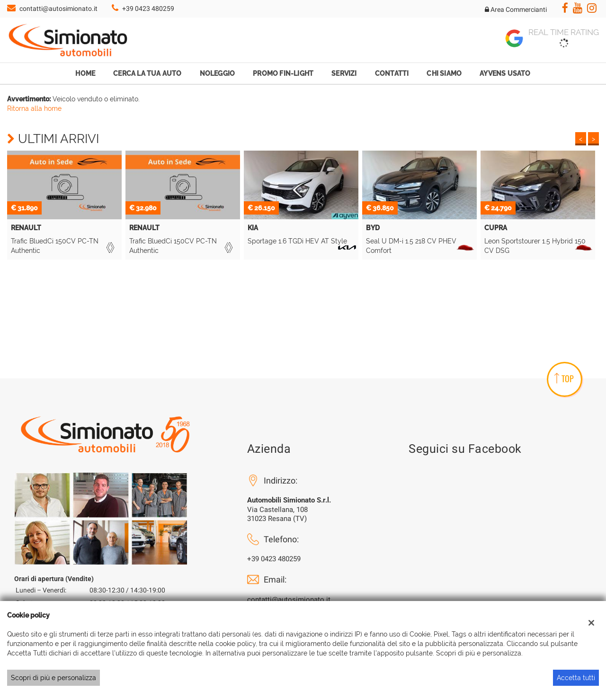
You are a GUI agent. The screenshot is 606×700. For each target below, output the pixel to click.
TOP (564, 378)
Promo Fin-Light (283, 73)
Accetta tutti (576, 678)
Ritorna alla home (34, 108)
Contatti (392, 73)
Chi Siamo (444, 73)
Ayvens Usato (505, 73)
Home (85, 73)
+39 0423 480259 (148, 9)
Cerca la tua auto (147, 73)
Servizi (344, 73)
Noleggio (218, 73)
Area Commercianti (516, 9)
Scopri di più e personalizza (53, 678)
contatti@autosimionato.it (58, 9)
